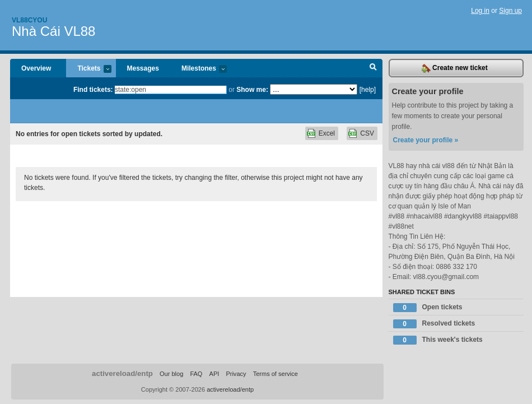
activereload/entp (122, 373)
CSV (367, 133)
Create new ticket (455, 68)
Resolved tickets (434, 324)
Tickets (88, 69)
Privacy (236, 374)
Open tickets (428, 308)
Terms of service (276, 374)
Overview (36, 68)
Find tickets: (93, 90)
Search (373, 68)
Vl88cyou (29, 20)
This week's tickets (438, 340)
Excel (327, 133)
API (214, 374)
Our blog (171, 374)
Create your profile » (426, 140)
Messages (143, 68)
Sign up (510, 11)
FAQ (196, 374)
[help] (368, 90)
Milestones (199, 69)
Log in (480, 11)
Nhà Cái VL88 (53, 31)
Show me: (252, 90)
